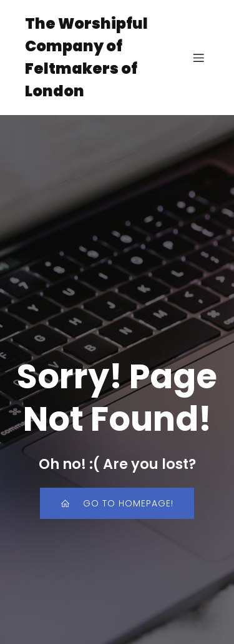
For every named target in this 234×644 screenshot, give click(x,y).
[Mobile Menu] (198, 58)
